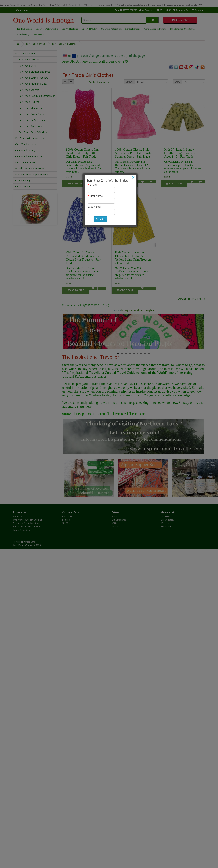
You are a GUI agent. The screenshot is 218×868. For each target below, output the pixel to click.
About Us (18, 516)
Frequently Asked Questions (27, 523)
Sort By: (129, 82)
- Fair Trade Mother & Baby (31, 84)
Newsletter (166, 527)
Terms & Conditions (23, 530)
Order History (167, 520)
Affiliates (116, 523)
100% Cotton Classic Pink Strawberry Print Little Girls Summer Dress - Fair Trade (133, 153)
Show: (178, 82)
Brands (115, 516)
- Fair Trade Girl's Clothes (30, 120)
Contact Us (68, 516)
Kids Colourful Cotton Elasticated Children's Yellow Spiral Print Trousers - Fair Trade (133, 258)
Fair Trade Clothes (25, 29)
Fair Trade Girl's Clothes (64, 44)
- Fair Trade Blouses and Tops (33, 72)
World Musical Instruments (155, 29)
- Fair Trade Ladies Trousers (32, 78)
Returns (66, 520)
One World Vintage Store (111, 29)
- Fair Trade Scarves (27, 90)
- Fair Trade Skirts (26, 66)
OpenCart (30, 542)
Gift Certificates (119, 520)
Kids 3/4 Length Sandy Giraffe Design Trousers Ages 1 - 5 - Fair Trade (180, 153)
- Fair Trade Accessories (29, 126)
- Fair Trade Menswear (29, 108)
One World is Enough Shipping (28, 520)
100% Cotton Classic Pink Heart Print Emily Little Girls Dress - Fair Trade (83, 153)
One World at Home (70, 29)
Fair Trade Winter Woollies (47, 29)
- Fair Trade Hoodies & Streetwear (35, 96)
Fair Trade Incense (133, 29)
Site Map (66, 523)
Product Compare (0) (99, 82)
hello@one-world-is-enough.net (138, 310)
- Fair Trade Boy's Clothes (30, 114)
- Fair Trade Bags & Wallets (31, 132)
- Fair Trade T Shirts (27, 102)
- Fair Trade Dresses (27, 60)
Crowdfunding (23, 34)
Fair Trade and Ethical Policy (26, 527)
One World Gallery (90, 29)
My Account (166, 516)
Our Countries (38, 34)
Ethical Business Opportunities (183, 29)
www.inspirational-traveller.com (105, 414)
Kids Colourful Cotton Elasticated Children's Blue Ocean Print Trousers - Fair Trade (83, 258)
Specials (115, 527)
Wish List (165, 523)
